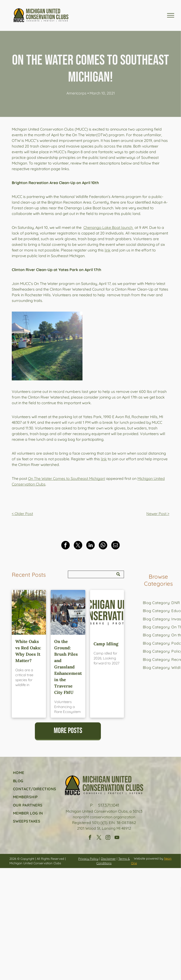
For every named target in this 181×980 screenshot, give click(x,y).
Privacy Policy (88, 859)
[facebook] (90, 838)
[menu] (171, 15)
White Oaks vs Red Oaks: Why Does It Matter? (28, 651)
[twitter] (99, 838)
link (108, 250)
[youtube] (117, 838)
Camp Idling (106, 644)
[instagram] (108, 838)
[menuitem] (35, 773)
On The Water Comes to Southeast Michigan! (67, 478)
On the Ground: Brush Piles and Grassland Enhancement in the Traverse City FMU (68, 667)
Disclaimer (108, 859)
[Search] (96, 574)
